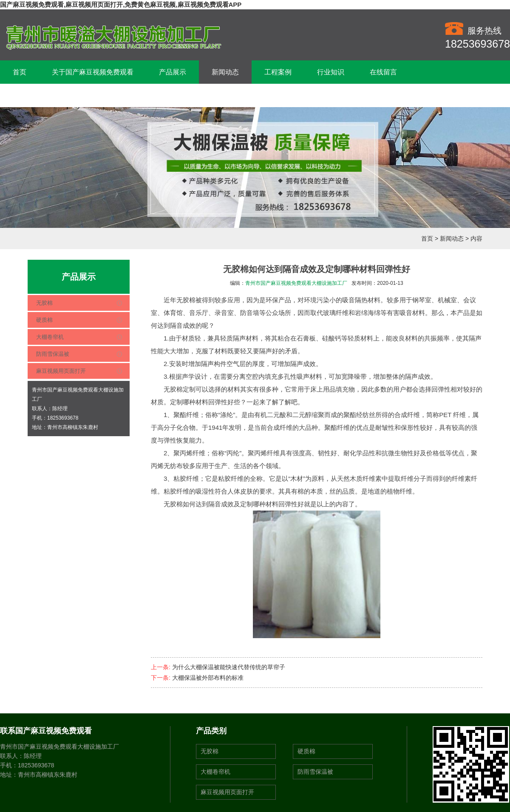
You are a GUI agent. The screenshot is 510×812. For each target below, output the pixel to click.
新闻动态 (225, 72)
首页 (20, 72)
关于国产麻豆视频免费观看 (93, 72)
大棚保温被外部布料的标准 (208, 678)
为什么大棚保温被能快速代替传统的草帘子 (229, 667)
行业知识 (331, 72)
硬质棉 (44, 320)
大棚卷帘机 (50, 337)
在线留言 (383, 72)
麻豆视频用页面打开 (61, 371)
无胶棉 (44, 303)
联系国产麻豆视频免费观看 (54, 95)
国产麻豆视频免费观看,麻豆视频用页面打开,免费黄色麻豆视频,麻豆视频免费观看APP (121, 4)
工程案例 (278, 72)
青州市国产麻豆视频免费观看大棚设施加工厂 (296, 283)
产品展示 (173, 72)
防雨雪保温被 (53, 354)
